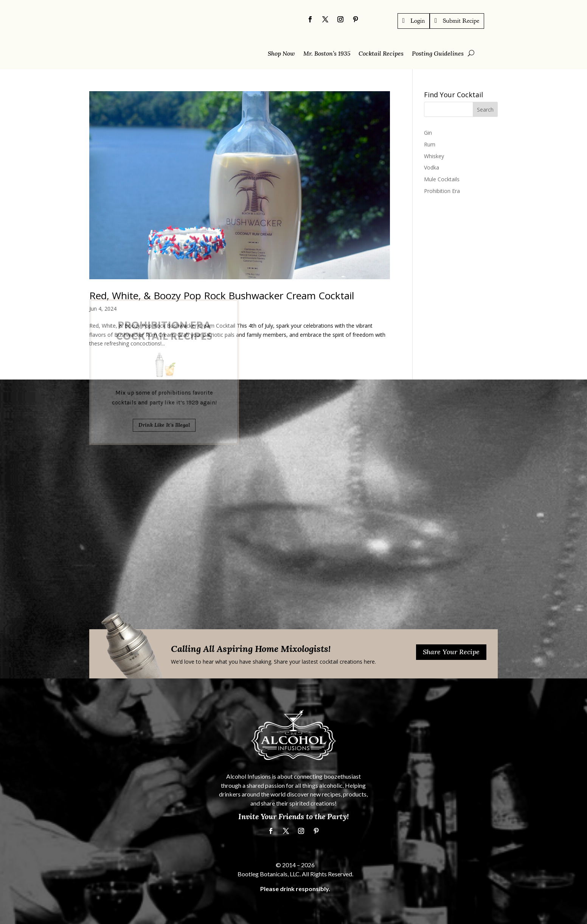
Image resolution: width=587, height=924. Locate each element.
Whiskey (434, 156)
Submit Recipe (461, 21)
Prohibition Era (442, 191)
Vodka (432, 167)
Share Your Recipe (451, 652)
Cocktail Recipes (381, 54)
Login (418, 21)
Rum (430, 144)
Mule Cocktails (442, 179)
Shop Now (281, 54)
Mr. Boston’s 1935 (327, 54)
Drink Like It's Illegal (164, 377)
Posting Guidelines (438, 54)
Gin (428, 133)
